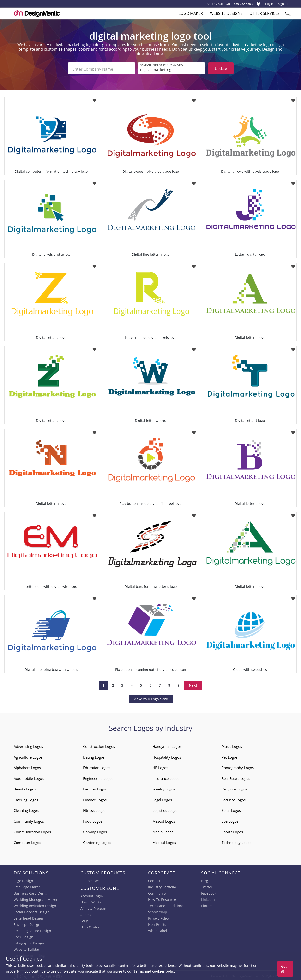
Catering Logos (26, 798)
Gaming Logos (95, 830)
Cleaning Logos (26, 809)
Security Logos (234, 798)
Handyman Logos (167, 745)
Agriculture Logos (28, 756)
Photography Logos (238, 766)
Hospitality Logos (167, 756)
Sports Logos (232, 830)
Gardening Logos (97, 841)
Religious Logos (234, 788)
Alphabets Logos (27, 766)
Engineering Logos (98, 777)
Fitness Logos (94, 809)
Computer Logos (27, 841)
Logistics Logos (165, 809)
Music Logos (232, 745)
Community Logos (29, 820)
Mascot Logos (164, 820)
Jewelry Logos (164, 788)
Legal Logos (162, 798)
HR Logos (160, 766)
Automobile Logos (29, 777)
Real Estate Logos (236, 777)
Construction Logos (99, 745)
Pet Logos (230, 756)
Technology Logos (236, 841)
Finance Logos (95, 798)
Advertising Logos (28, 745)
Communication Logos (32, 830)
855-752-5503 (243, 4)
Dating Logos (94, 756)
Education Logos (97, 766)
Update (221, 68)
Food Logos (93, 820)
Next (193, 684)
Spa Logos (230, 820)
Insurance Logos (166, 777)
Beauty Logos (25, 788)
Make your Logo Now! (151, 698)
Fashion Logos (95, 788)
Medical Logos (164, 841)
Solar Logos (231, 809)
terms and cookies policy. (155, 971)
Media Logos (163, 830)
